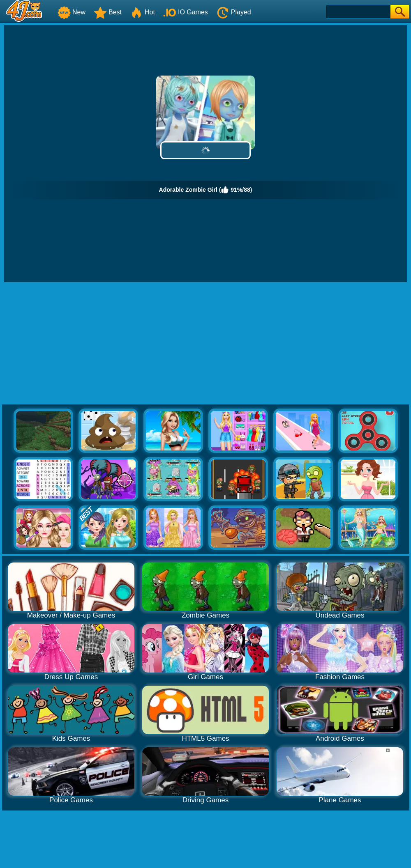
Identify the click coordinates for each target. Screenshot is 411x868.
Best (108, 12)
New (72, 12)
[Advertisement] (205, 344)
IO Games (186, 12)
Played (234, 12)
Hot (142, 12)
